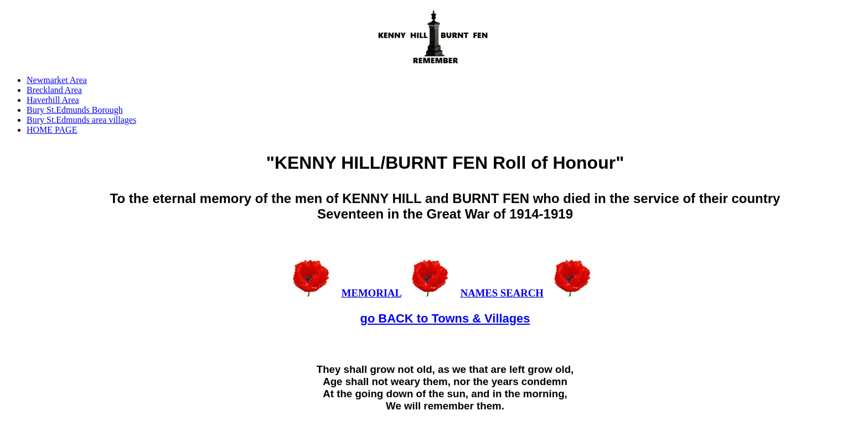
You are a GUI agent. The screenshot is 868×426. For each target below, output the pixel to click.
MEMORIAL (371, 293)
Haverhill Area (53, 100)
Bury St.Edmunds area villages (81, 120)
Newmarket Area (57, 80)
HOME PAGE (52, 130)
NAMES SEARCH (502, 293)
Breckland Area (54, 90)
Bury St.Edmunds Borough (75, 110)
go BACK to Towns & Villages (445, 318)
